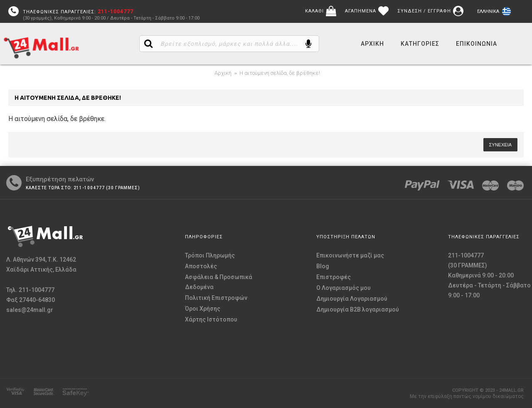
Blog (323, 266)
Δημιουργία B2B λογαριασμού (358, 309)
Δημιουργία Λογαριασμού (352, 299)
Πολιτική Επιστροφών (216, 298)
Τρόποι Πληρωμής (210, 255)
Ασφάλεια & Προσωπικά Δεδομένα (219, 282)
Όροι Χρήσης (203, 309)
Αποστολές (201, 266)
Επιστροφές (334, 277)
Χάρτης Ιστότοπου (211, 319)
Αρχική (223, 73)
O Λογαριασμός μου (344, 288)
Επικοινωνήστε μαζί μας (350, 255)
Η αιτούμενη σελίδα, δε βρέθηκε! (280, 73)
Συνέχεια (500, 145)
